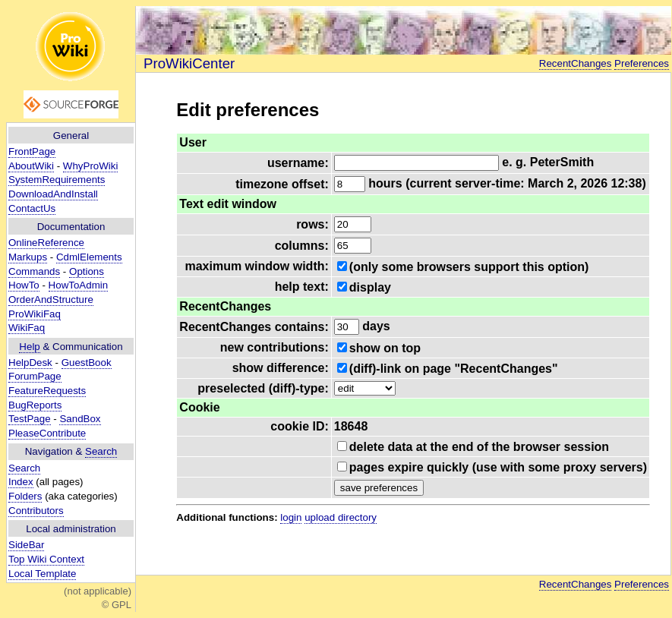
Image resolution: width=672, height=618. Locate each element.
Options (87, 271)
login (291, 517)
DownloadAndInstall (53, 194)
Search (101, 451)
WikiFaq (27, 328)
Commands (34, 271)
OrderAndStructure (51, 300)
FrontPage (32, 151)
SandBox (80, 419)
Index (21, 482)
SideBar (26, 545)
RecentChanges (576, 63)
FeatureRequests (47, 391)
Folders (25, 496)
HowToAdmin (79, 285)
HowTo (24, 285)
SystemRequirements (57, 180)
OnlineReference (46, 243)
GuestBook (87, 363)
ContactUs (32, 208)
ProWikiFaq (35, 314)
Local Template (42, 574)
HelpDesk (30, 363)
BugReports (35, 405)
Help (29, 347)
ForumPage (35, 376)
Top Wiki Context (46, 559)
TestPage (30, 419)
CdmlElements (89, 257)
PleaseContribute (47, 433)
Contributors (36, 511)
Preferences (642, 63)
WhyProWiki (91, 166)
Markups (28, 257)
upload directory (341, 517)
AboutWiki (31, 166)
